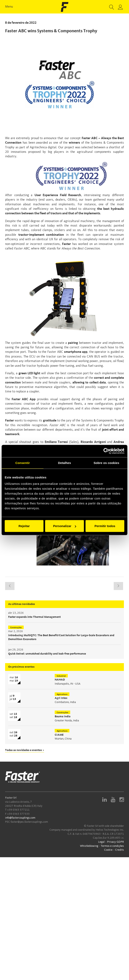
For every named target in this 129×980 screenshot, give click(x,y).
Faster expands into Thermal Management (34, 617)
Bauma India (63, 716)
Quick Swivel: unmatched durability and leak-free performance (47, 654)
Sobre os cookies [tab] (106, 463)
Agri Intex (61, 698)
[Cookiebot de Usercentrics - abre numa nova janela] (106, 451)
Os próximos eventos (21, 667)
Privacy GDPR (116, 842)
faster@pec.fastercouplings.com (29, 822)
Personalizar (65, 526)
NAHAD (60, 680)
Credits (120, 850)
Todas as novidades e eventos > (25, 750)
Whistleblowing (89, 846)
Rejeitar (24, 526)
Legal (101, 842)
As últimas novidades (22, 604)
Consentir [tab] (23, 463)
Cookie (108, 850)
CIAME (59, 735)
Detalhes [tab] (64, 463)
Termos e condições (112, 846)
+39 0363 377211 (18, 810)
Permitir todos (105, 526)
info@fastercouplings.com (20, 818)
